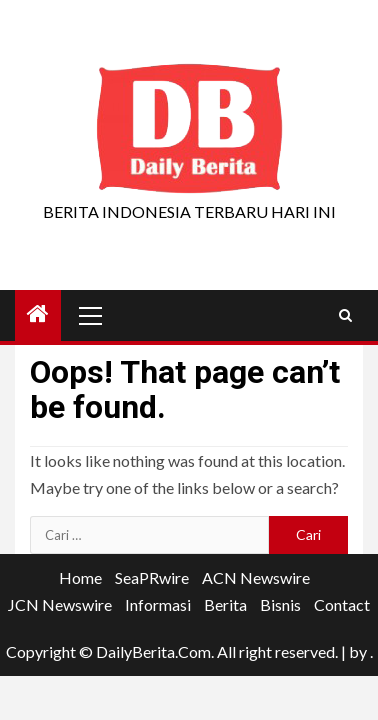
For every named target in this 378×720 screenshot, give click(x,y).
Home (80, 577)
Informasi (158, 604)
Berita (225, 604)
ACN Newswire (256, 577)
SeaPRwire (152, 577)
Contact (342, 604)
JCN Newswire (60, 604)
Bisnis (280, 604)
